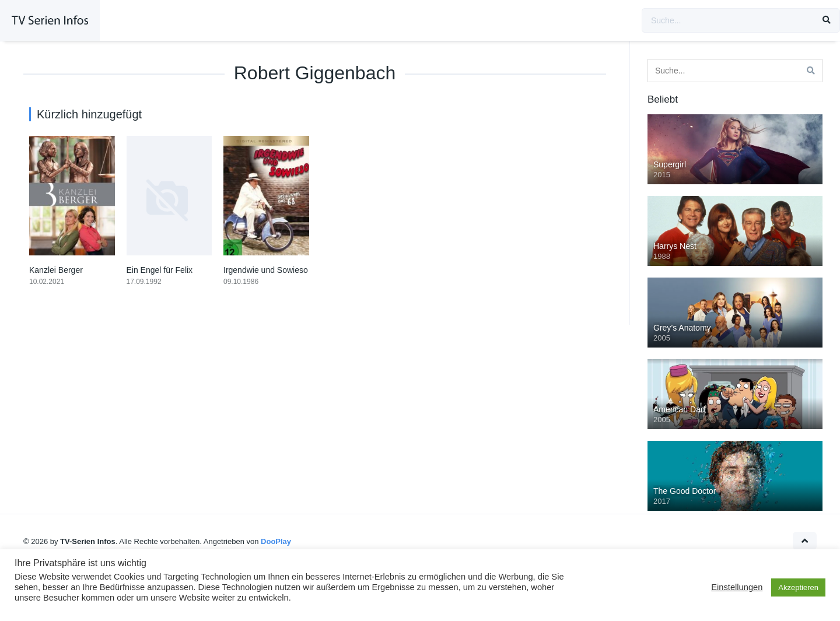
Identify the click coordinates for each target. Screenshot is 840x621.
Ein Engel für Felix (160, 270)
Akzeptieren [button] (798, 587)
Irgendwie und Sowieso (266, 270)
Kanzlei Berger (56, 270)
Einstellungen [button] (737, 587)
